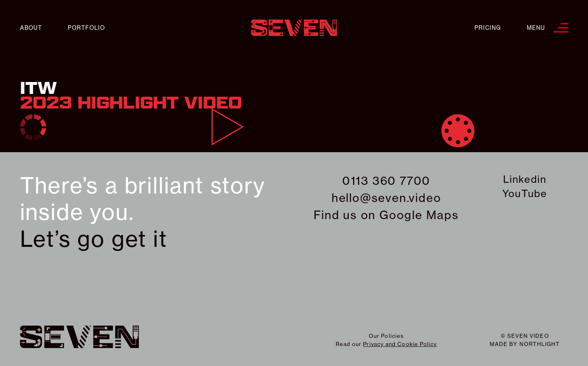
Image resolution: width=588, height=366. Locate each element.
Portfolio (86, 28)
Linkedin (525, 179)
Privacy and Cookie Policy (400, 344)
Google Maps (419, 215)
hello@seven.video (386, 198)
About (31, 28)
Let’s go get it (94, 239)
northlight (540, 344)
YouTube (525, 193)
